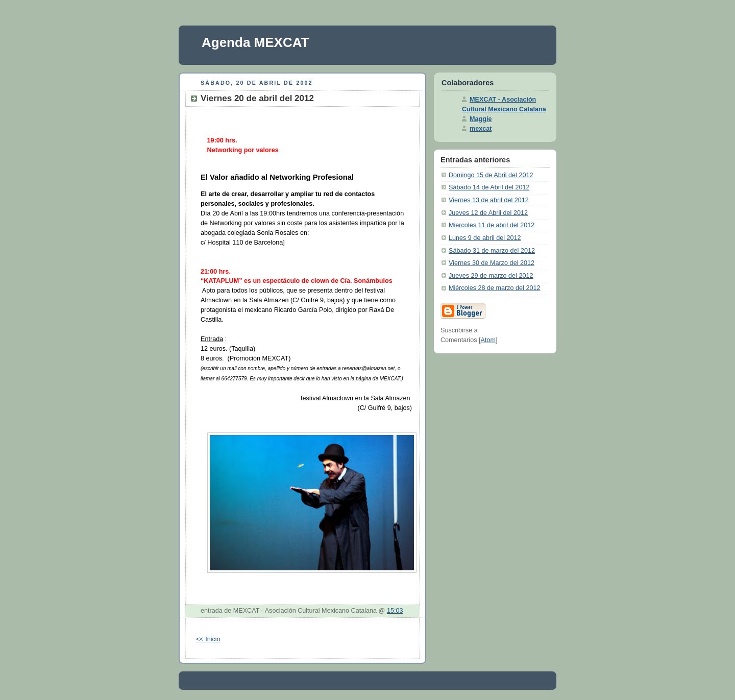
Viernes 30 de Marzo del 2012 (492, 263)
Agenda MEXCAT (255, 42)
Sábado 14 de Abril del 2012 (489, 187)
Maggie (481, 119)
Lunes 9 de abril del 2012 (485, 238)
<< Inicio (208, 639)
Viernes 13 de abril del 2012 (489, 200)
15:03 (395, 611)
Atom (488, 340)
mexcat (481, 129)
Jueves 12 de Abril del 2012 (488, 213)
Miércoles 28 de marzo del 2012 (494, 288)
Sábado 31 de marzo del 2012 (492, 251)
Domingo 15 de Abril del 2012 (491, 175)
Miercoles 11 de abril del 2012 (492, 225)
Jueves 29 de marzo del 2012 (491, 276)
